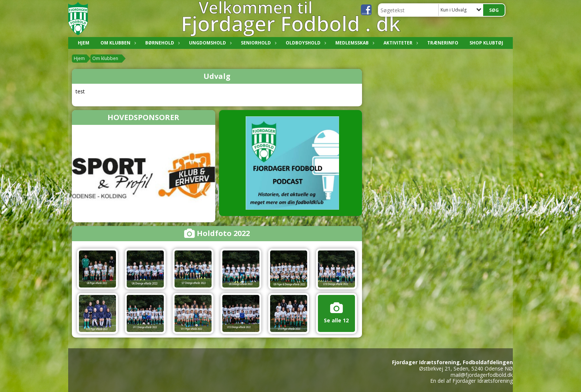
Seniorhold (258, 43)
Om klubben (117, 43)
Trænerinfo (443, 43)
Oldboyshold (305, 43)
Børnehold (162, 43)
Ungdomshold (209, 43)
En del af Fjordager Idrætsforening (472, 381)
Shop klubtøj (486, 43)
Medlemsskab (354, 43)
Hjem (84, 43)
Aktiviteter (400, 43)
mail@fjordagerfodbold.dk (482, 375)
